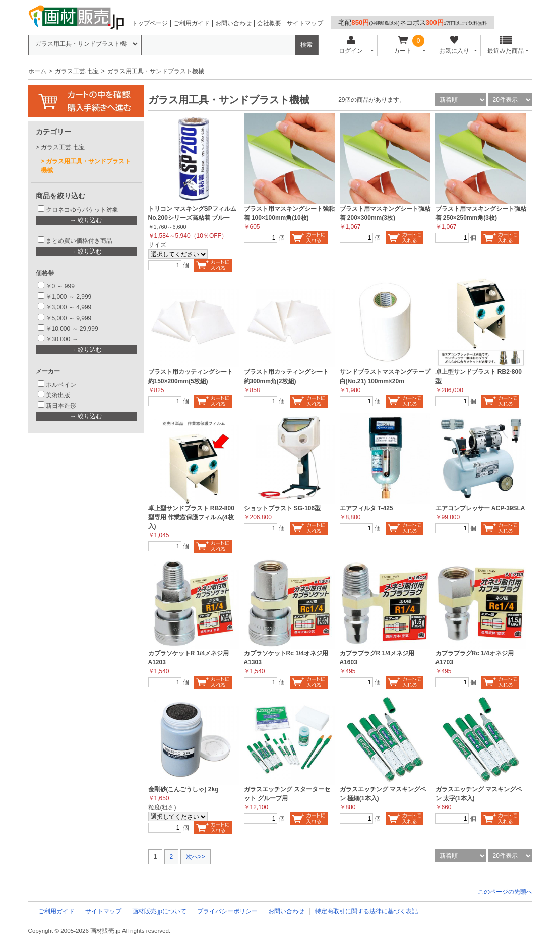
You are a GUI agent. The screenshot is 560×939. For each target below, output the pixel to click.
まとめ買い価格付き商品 (79, 241)
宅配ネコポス (413, 22)
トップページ (150, 23)
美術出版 (58, 395)
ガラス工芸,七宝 (77, 71)
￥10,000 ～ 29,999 (72, 329)
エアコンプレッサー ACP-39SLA (480, 508)
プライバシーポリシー (227, 911)
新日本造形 (61, 406)
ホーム (37, 71)
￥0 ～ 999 (60, 286)
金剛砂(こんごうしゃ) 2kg (183, 789)
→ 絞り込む (86, 220)
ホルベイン (61, 385)
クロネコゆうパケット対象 (82, 210)
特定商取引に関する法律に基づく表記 (366, 911)
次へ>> (196, 857)
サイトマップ (305, 23)
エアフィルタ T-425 (366, 508)
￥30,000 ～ (63, 339)
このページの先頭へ (505, 892)
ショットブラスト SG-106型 (283, 508)
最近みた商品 (506, 45)
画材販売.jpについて (160, 911)
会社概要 (269, 23)
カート (402, 45)
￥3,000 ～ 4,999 (69, 307)
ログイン (351, 45)
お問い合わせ (233, 23)
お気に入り (454, 45)
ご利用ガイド (192, 23)
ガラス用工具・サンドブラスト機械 (86, 166)
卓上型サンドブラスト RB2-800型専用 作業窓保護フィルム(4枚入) (191, 517)
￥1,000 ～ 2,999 (69, 297)
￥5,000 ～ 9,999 (69, 318)
